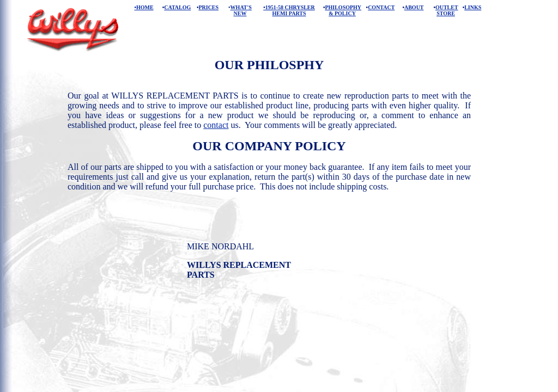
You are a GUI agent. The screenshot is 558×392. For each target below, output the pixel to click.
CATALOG (177, 7)
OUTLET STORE (447, 10)
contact (216, 125)
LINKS (473, 7)
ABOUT (414, 7)
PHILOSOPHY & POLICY (343, 10)
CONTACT (381, 7)
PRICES (208, 7)
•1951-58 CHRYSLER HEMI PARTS (289, 10)
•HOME (144, 7)
